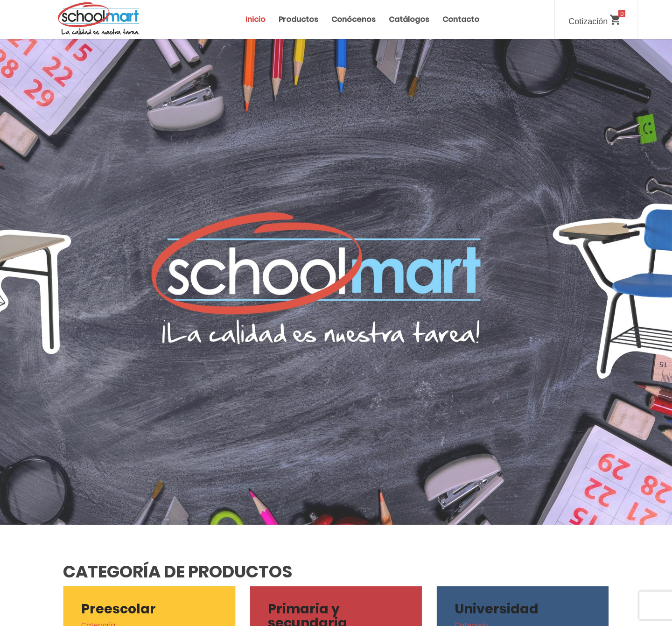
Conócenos (353, 19)
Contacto (461, 19)
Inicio (255, 19)
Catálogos (409, 19)
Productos (298, 19)
